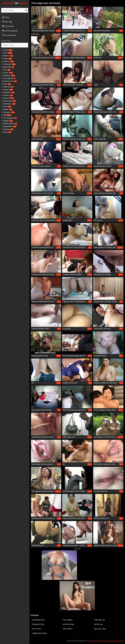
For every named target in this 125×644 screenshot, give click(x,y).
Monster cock (9, 81)
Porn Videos (68, 620)
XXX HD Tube (68, 624)
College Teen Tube (39, 633)
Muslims (7, 56)
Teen (7, 53)
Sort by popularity (10, 31)
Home (5, 17)
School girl (8, 64)
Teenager (8, 112)
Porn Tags (7, 22)
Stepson (8, 98)
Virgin (7, 59)
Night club (7, 87)
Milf (6, 115)
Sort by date (8, 26)
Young (7, 50)
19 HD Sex (98, 624)
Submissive (8, 104)
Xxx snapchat (8, 78)
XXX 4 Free (36, 629)
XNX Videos (68, 629)
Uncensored (9, 101)
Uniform (7, 95)
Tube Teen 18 (99, 620)
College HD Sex (38, 624)
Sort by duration (9, 35)
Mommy (7, 61)
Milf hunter (8, 67)
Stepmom (8, 76)
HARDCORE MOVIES (14, 3)
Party (6, 84)
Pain (6, 70)
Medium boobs (9, 124)
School (7, 90)
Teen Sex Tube (100, 629)
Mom (6, 107)
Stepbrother (9, 126)
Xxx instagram (9, 118)
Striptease (8, 92)
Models (7, 109)
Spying (7, 121)
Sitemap (92, 641)
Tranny (7, 73)
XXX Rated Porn (38, 620)
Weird (6, 132)
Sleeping (7, 129)
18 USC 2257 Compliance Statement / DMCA (110, 641)
